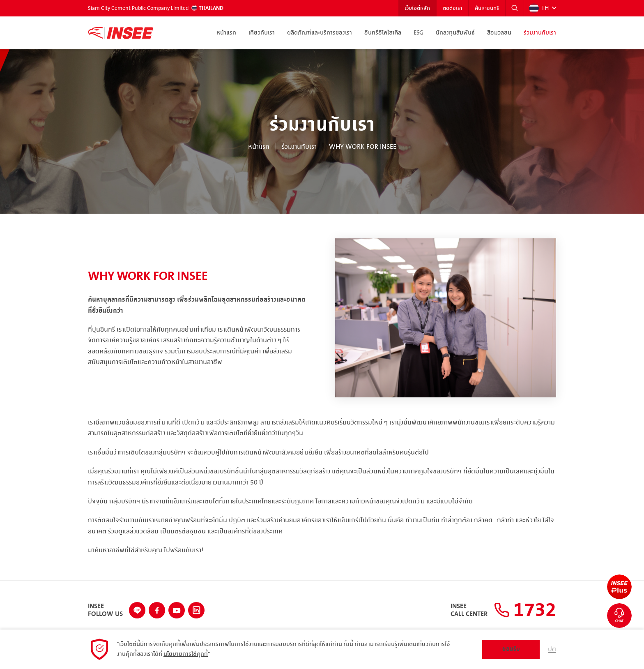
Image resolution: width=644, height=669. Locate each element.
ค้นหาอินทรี (487, 8)
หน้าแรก (226, 33)
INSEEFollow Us (105, 611)
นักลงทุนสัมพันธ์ (455, 33)
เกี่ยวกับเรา (262, 33)
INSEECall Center (469, 611)
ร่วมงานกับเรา (540, 33)
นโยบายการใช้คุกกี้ (186, 654)
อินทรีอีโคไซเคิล (383, 33)
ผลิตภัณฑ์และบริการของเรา (320, 33)
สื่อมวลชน (499, 33)
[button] (515, 8)
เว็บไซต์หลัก (417, 8)
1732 (525, 610)
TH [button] (539, 8)
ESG (419, 33)
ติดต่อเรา (452, 8)
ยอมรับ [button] (511, 649)
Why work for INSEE (363, 147)
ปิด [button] (552, 649)
